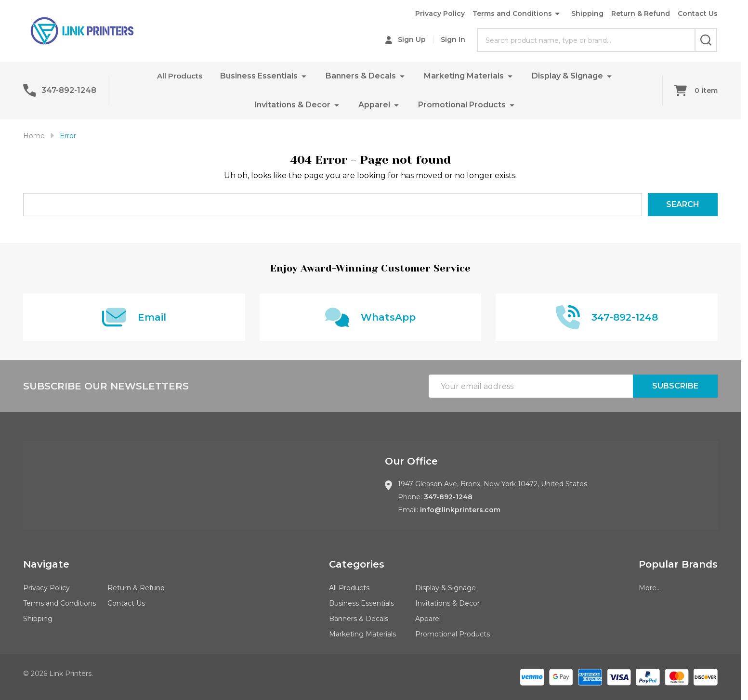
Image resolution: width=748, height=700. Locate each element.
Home (34, 136)
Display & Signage (568, 76)
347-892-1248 (448, 497)
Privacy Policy (440, 13)
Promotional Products (462, 105)
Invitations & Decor (292, 105)
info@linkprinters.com (460, 510)
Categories (357, 564)
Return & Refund (641, 13)
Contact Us (698, 13)
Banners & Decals (362, 76)
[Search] (706, 40)
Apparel (374, 105)
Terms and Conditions (512, 13)
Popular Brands (678, 564)
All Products (180, 76)
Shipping (587, 13)
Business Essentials (260, 76)
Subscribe (675, 386)
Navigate (46, 564)
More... (650, 588)
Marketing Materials (465, 76)
